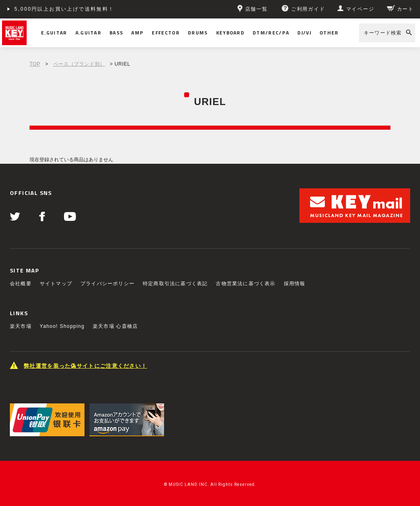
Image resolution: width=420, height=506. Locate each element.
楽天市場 (21, 326)
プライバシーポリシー (107, 284)
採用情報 (295, 284)
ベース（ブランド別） (79, 64)
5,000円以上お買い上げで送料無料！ (64, 9)
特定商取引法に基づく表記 (175, 284)
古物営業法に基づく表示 (245, 284)
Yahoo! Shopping (62, 326)
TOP (35, 64)
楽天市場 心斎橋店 (115, 326)
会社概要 (21, 284)
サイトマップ (56, 284)
